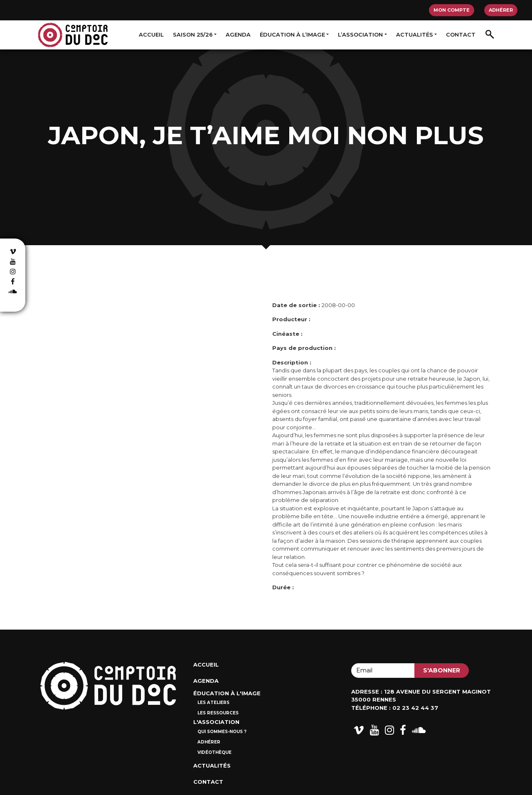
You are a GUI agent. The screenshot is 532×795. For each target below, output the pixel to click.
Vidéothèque (214, 752)
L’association (360, 34)
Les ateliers (213, 703)
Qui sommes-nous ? (222, 732)
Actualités (415, 34)
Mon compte (452, 10)
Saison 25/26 (193, 34)
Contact (461, 34)
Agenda (238, 34)
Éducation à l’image (292, 34)
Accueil (151, 34)
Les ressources (218, 713)
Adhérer (501, 10)
